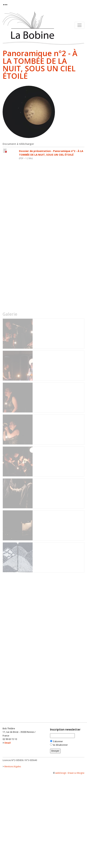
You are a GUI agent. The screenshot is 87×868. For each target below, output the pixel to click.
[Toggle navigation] (6, 5)
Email (8, 743)
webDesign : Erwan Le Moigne (70, 773)
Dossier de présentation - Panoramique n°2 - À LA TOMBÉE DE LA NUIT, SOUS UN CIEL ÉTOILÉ (51, 153)
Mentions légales (13, 766)
